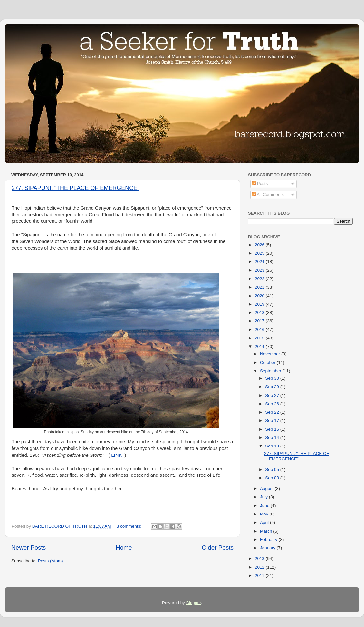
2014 (260, 346)
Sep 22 (273, 412)
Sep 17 (273, 421)
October (268, 362)
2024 (260, 262)
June (265, 506)
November (271, 354)
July (264, 497)
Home (124, 548)
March (267, 531)
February (269, 539)
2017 (260, 321)
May (265, 514)
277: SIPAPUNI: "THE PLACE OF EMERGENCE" (76, 188)
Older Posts (218, 548)
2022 (260, 279)
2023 (260, 270)
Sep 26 (273, 404)
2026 (260, 245)
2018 (260, 313)
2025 (260, 253)
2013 (260, 558)
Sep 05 (273, 470)
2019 (260, 304)
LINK (117, 455)
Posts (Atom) (51, 561)
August (267, 489)
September (271, 371)
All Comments (268, 195)
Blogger (194, 603)
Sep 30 (273, 378)
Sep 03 (273, 478)
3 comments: (130, 526)
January (268, 548)
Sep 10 (273, 446)
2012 (260, 567)
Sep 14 (273, 438)
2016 (260, 330)
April (265, 522)
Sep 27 (273, 395)
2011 (260, 576)
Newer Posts (29, 548)
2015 (260, 338)
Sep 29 (273, 387)
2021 (260, 287)
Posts (260, 184)
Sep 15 (273, 429)
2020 (260, 296)
